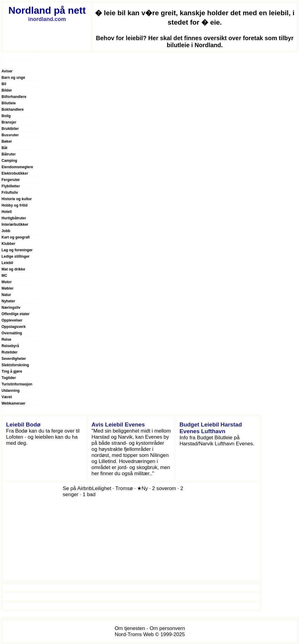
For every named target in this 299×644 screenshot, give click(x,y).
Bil (4, 84)
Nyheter (8, 301)
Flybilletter (11, 186)
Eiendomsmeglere (17, 167)
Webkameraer (14, 403)
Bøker (7, 141)
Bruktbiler (10, 129)
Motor (7, 282)
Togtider (9, 378)
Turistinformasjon (17, 384)
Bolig (6, 116)
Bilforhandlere (14, 97)
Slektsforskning (15, 365)
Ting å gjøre (12, 371)
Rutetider (10, 352)
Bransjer (9, 122)
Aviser (7, 71)
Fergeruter (11, 180)
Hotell (7, 212)
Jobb (6, 231)
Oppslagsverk (14, 327)
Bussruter (10, 135)
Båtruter (9, 154)
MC (4, 276)
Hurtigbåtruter (14, 218)
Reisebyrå (10, 346)
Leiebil (7, 263)
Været (7, 397)
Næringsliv (11, 308)
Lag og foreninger (17, 250)
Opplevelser (12, 320)
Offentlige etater (16, 314)
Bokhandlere (13, 110)
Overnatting (12, 333)
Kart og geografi (16, 237)
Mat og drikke (13, 269)
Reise (6, 339)
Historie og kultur (17, 199)
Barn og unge (13, 78)
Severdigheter (14, 359)
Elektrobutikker (15, 173)
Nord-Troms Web (134, 634)
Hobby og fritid (14, 205)
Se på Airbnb (77, 488)
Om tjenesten (130, 628)
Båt (4, 148)
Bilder (7, 90)
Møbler (7, 288)
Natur (6, 295)
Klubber (8, 244)
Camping (9, 161)
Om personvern (167, 628)
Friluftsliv (10, 193)
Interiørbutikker (15, 225)
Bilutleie (9, 103)
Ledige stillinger (16, 256)
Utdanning (11, 391)
